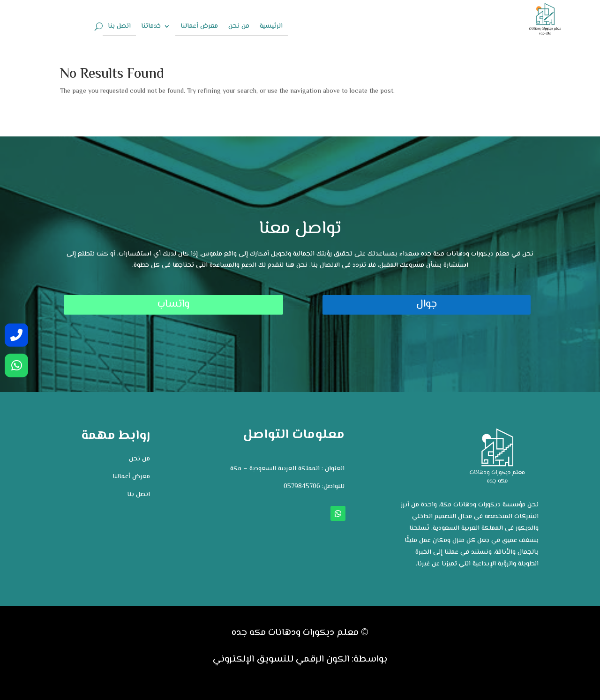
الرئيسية (271, 27)
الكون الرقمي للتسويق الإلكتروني (281, 659)
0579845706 (302, 487)
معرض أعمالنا (199, 27)
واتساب (115, 304)
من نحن (239, 27)
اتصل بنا (119, 27)
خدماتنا (151, 27)
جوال (485, 304)
